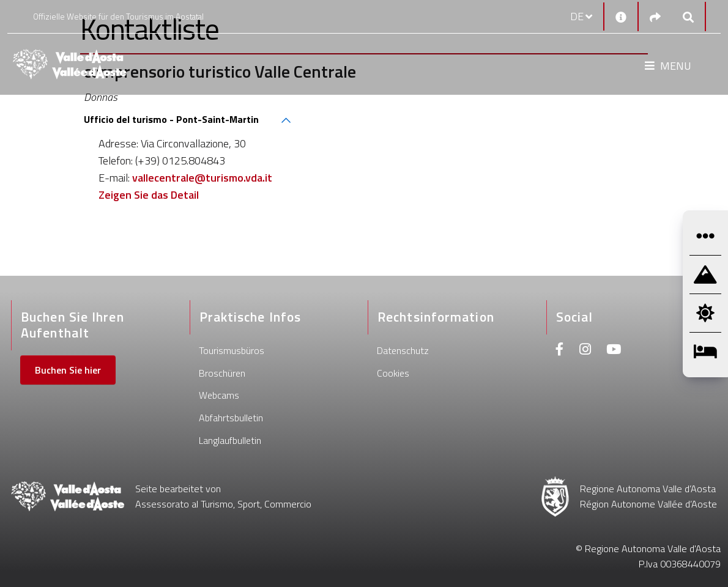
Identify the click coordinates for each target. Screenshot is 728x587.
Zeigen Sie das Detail (149, 195)
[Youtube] (614, 351)
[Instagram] (585, 351)
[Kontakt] (621, 17)
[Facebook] (560, 351)
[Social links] (655, 17)
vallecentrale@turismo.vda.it (202, 178)
